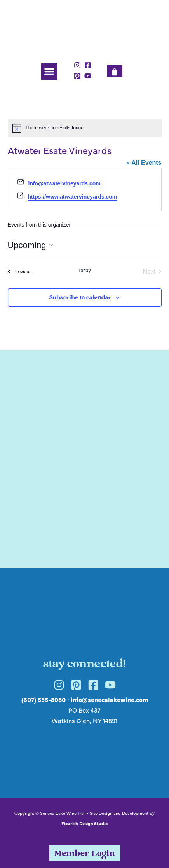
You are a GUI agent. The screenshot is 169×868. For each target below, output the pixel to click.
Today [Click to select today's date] (84, 271)
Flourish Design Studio (84, 823)
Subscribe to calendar (80, 298)
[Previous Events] (20, 272)
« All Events (144, 163)
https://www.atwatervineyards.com (72, 197)
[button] (49, 72)
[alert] (85, 128)
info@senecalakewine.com (109, 699)
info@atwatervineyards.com (64, 183)
